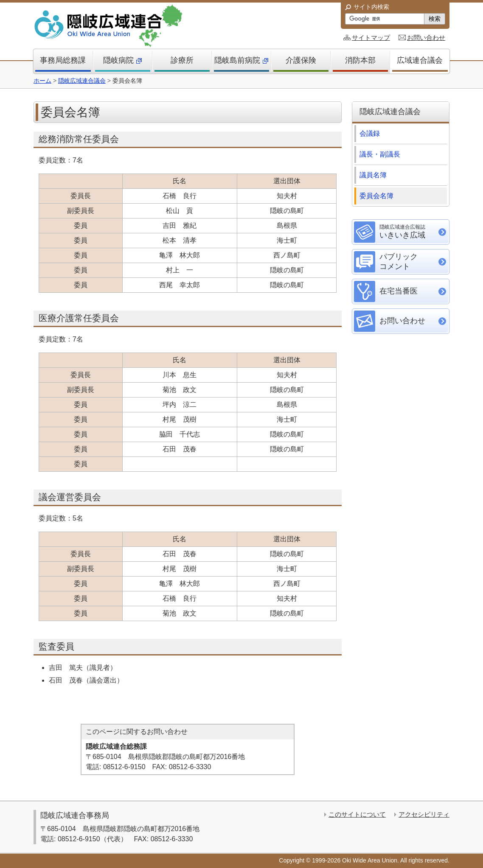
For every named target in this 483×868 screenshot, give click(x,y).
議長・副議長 (380, 154)
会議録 (370, 133)
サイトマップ (371, 38)
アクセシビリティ (424, 814)
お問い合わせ (426, 38)
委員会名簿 (380, 196)
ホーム (42, 81)
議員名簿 (376, 175)
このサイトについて (357, 814)
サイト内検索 (371, 7)
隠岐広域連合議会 (82, 81)
